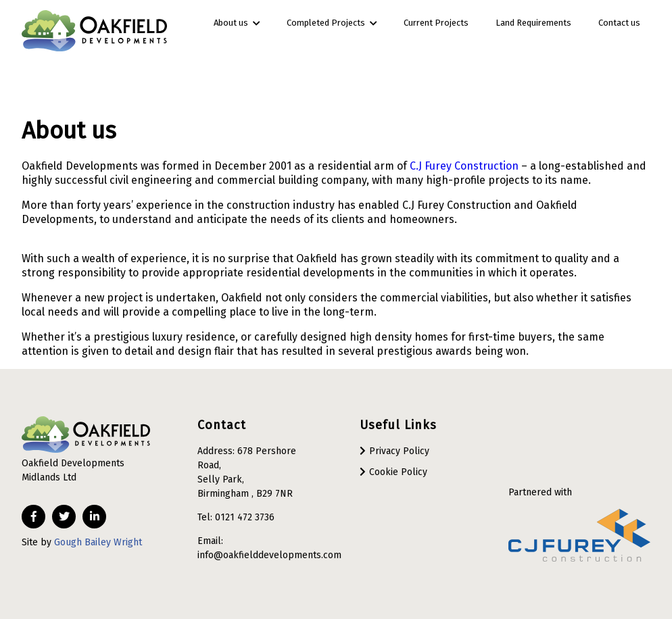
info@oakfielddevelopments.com (269, 555)
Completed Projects (332, 23)
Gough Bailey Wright (98, 542)
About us (237, 23)
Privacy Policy (399, 451)
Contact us (619, 23)
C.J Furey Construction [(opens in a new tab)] (464, 166)
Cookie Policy (398, 472)
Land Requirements (533, 23)
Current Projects (436, 23)
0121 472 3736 (245, 517)
